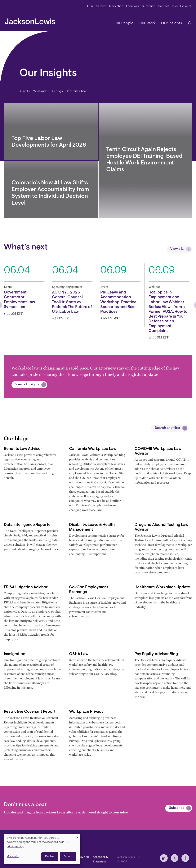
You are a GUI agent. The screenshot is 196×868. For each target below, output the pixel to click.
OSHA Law (79, 654)
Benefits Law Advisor (23, 449)
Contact (163, 6)
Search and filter (168, 428)
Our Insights (171, 23)
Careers (101, 6)
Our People (124, 23)
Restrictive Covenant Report (30, 712)
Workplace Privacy (86, 712)
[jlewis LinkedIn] (164, 858)
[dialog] (42, 849)
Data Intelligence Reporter (28, 525)
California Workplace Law (93, 449)
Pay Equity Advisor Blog (156, 654)
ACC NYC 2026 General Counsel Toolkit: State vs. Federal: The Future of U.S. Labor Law (72, 302)
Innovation (116, 6)
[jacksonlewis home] (30, 20)
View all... (177, 249)
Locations (133, 6)
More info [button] (13, 857)
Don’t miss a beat (76, 91)
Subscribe (149, 6)
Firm (90, 6)
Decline (50, 857)
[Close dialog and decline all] (78, 836)
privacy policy (15, 847)
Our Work (147, 23)
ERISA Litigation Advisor (26, 587)
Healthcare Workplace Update (162, 587)
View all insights (27, 385)
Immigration (15, 654)
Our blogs (57, 91)
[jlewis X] (175, 858)
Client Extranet (182, 6)
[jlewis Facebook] (185, 858)
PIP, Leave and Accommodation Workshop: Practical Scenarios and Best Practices (119, 302)
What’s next (40, 91)
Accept (68, 857)
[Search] (187, 23)
